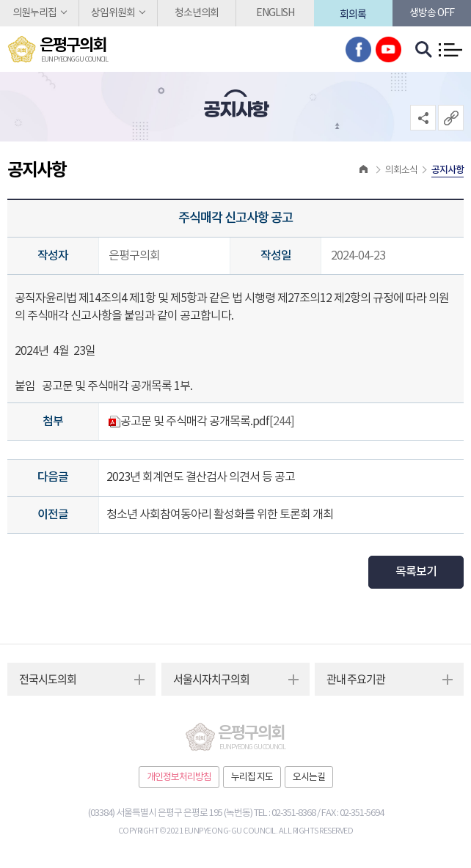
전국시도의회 (48, 679)
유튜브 (388, 49)
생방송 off (432, 13)
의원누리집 (34, 13)
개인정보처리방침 (179, 777)
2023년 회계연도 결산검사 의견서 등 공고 (201, 477)
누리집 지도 (252, 777)
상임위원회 (113, 13)
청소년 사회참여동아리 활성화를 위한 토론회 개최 (220, 515)
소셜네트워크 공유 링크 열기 (423, 118)
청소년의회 (197, 13)
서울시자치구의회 (211, 679)
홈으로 (364, 170)
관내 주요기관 (356, 679)
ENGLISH (275, 13)
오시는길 (309, 777)
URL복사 (451, 118)
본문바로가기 (0, 0)
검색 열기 (424, 50)
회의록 (353, 13)
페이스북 (358, 49)
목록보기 (416, 572)
